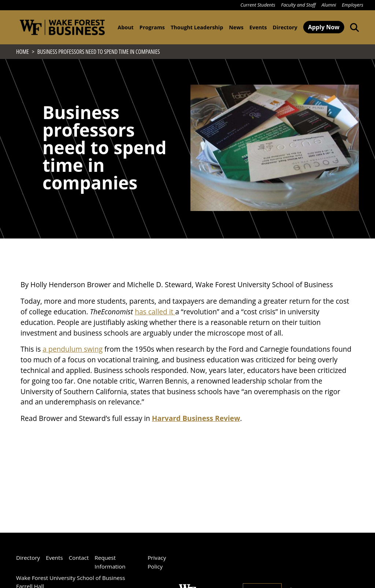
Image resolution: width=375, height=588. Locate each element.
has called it (155, 314)
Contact (79, 558)
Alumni (329, 5)
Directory (285, 27)
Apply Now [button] (324, 27)
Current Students (258, 5)
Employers (353, 5)
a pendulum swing (73, 351)
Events (54, 558)
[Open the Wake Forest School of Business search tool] (353, 27)
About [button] (126, 27)
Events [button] (258, 27)
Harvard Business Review (196, 420)
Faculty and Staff (298, 5)
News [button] (236, 27)
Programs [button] (152, 27)
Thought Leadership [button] (197, 27)
